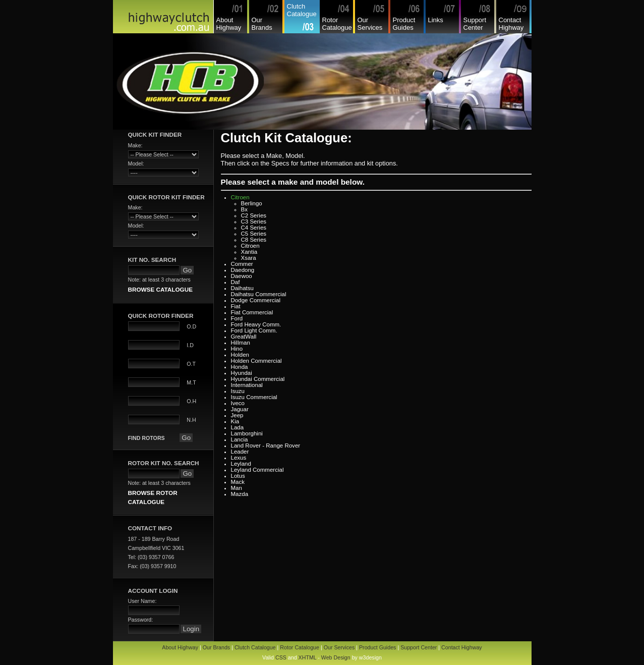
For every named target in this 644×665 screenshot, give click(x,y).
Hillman (241, 343)
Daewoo (242, 276)
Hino (237, 349)
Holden (240, 355)
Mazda (240, 494)
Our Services (370, 24)
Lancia (240, 439)
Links (436, 20)
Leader (240, 452)
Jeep (237, 415)
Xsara (249, 258)
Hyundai (242, 373)
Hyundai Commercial (258, 379)
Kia (235, 421)
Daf (236, 282)
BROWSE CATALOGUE (160, 289)
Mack (238, 482)
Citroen (240, 197)
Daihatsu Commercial (259, 294)
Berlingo (252, 203)
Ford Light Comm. (254, 330)
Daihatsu (242, 288)
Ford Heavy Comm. (256, 324)
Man (237, 488)
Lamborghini (247, 433)
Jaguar (240, 409)
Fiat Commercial (252, 312)
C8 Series (254, 240)
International (247, 385)
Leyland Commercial (257, 470)
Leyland (241, 464)
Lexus (239, 458)
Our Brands (262, 24)
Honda (240, 367)
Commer (242, 264)
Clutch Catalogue (302, 10)
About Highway (229, 24)
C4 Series (254, 228)
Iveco (238, 403)
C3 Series (254, 221)
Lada (238, 427)
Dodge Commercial (256, 300)
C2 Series (254, 215)
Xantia (249, 252)
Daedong (243, 270)
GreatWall (244, 337)
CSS (281, 657)
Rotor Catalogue (337, 24)
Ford (237, 318)
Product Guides (404, 24)
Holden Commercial (256, 361)
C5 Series (254, 234)
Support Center (475, 24)
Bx (244, 209)
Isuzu (238, 391)
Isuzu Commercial (254, 397)
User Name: (142, 601)
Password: (141, 620)
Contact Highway (511, 24)
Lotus (238, 476)
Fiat (236, 306)
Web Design (336, 657)
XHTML (308, 657)
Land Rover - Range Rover (266, 446)
